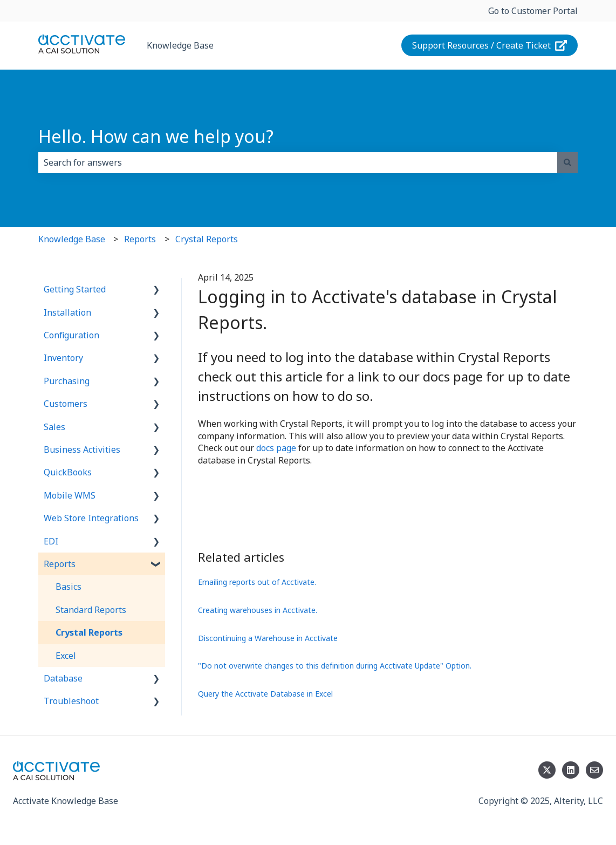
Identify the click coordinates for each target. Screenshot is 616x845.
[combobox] (298, 162)
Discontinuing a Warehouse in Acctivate (268, 638)
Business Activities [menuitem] (82, 449)
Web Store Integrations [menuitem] (91, 518)
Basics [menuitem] (69, 587)
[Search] (567, 162)
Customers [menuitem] (66, 404)
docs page (276, 448)
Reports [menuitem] (60, 564)
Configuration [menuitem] (71, 335)
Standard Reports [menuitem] (91, 610)
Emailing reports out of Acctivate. (257, 582)
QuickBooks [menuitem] (68, 472)
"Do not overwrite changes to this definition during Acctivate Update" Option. (335, 666)
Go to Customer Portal (533, 11)
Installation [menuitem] (67, 312)
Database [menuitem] (63, 678)
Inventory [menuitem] (63, 358)
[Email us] (594, 770)
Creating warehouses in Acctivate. (258, 610)
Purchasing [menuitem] (67, 381)
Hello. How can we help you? (156, 136)
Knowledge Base (180, 45)
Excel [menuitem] (66, 656)
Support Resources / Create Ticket (490, 45)
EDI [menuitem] (51, 541)
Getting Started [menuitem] (75, 289)
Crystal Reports (207, 239)
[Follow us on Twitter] (547, 770)
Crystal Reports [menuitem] (89, 632)
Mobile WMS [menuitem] (70, 495)
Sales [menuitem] (54, 427)
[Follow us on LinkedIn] (571, 770)
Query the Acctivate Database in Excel (265, 694)
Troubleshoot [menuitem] (71, 701)
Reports (140, 239)
